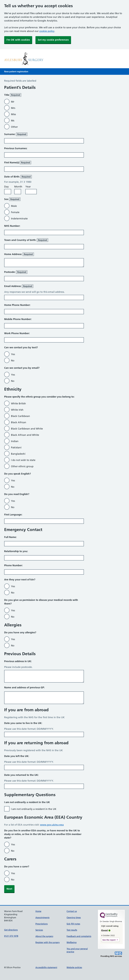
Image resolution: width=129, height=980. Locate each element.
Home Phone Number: (17, 305)
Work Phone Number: (17, 333)
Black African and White (25, 435)
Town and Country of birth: (26, 240)
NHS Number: (12, 226)
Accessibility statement (46, 967)
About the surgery (44, 936)
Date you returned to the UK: (21, 775)
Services (39, 930)
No (13, 361)
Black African (19, 422)
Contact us (72, 911)
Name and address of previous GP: (24, 687)
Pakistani (16, 447)
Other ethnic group (22, 466)
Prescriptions (42, 924)
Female (15, 212)
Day (6, 187)
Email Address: (19, 286)
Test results (72, 930)
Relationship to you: (16, 551)
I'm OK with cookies (18, 40)
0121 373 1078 (11, 936)
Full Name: (10, 537)
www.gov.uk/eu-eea (52, 825)
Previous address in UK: (18, 661)
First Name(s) (18, 163)
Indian (15, 441)
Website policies (74, 967)
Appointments (42, 918)
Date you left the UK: (17, 756)
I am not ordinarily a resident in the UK (34, 809)
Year (28, 187)
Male (14, 206)
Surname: (16, 134)
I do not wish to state (23, 460)
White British (18, 403)
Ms (13, 121)
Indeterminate (19, 219)
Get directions (11, 930)
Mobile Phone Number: (18, 319)
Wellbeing (72, 942)
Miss (13, 114)
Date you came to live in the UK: (23, 723)
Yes (13, 354)
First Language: (13, 515)
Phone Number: (13, 565)
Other (14, 127)
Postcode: (16, 272)
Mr (13, 102)
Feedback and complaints (79, 936)
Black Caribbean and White (27, 429)
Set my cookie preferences (53, 40)
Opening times (74, 918)
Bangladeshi (18, 454)
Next (9, 889)
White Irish (17, 410)
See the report (109, 940)
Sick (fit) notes (73, 924)
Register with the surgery (48, 942)
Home (38, 911)
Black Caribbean (20, 416)
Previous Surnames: (16, 148)
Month (18, 187)
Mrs (13, 108)
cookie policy (47, 31)
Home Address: (19, 254)
